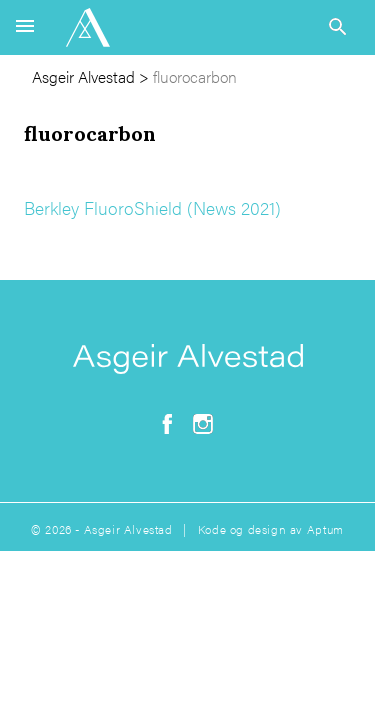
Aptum (325, 529)
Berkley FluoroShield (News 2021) (152, 207)
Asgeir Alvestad (83, 76)
